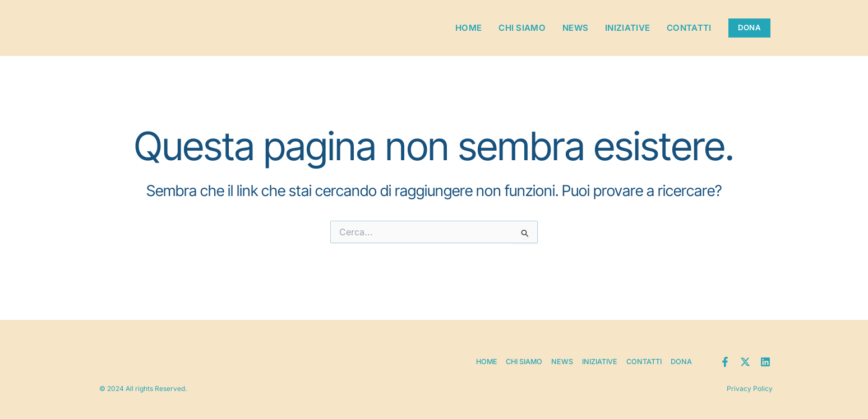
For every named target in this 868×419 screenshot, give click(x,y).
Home (462, 28)
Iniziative (621, 28)
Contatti (683, 28)
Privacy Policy (747, 386)
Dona (682, 356)
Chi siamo (516, 28)
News (569, 28)
